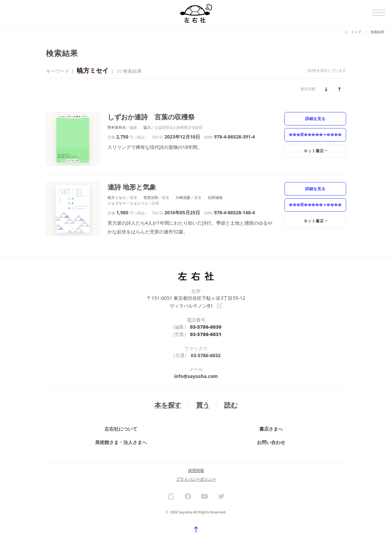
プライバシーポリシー (196, 482)
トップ (356, 32)
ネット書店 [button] (314, 150)
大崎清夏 (183, 197)
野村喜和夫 (117, 127)
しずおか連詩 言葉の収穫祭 (149, 117)
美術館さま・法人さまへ (121, 443)
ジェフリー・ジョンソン (128, 203)
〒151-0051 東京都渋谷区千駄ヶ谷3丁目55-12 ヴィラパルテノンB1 (196, 301)
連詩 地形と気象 (131, 187)
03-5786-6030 (206, 326)
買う (202, 403)
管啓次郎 (151, 197)
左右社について (121, 428)
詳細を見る (315, 118)
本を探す (169, 403)
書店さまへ (271, 428)
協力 (147, 127)
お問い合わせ (271, 443)
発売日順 (308, 89)
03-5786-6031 (206, 333)
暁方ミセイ (117, 197)
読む (230, 403)
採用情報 (196, 473)
